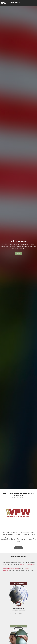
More (19, 253)
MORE (19, 551)
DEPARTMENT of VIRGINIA (15, 3)
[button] (5, 486)
